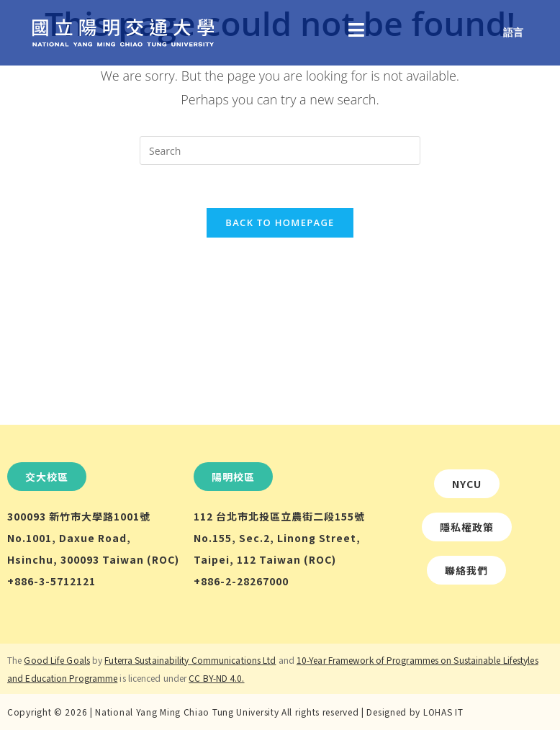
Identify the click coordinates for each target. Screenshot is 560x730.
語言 (513, 32)
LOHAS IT (443, 712)
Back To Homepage (280, 222)
